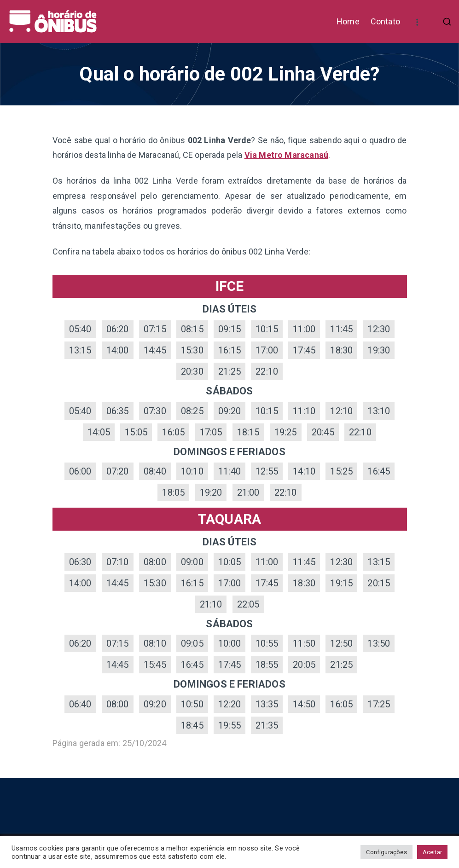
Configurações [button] (386, 852)
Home (348, 21)
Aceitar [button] (432, 852)
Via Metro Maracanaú (286, 155)
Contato (385, 21)
